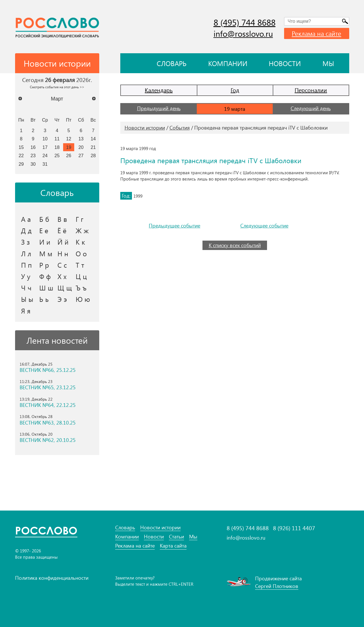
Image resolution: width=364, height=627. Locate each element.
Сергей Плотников (277, 586)
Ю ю (83, 299)
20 (81, 147)
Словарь (172, 63)
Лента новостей (57, 340)
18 (57, 147)
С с (62, 265)
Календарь (159, 90)
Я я (26, 311)
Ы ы (27, 299)
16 (33, 147)
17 (45, 147)
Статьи (176, 537)
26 (69, 155)
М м (46, 253)
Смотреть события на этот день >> (57, 87)
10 (45, 139)
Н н (63, 253)
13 (81, 139)
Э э (62, 299)
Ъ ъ (81, 288)
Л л (26, 253)
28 (93, 155)
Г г (79, 219)
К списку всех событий (235, 245)
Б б (44, 219)
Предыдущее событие (174, 226)
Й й (63, 242)
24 (45, 155)
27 (81, 155)
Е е (44, 230)
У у (26, 276)
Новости (285, 63)
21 (93, 147)
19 (69, 147)
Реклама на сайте (317, 33)
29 (21, 164)
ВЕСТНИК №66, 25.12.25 (48, 370)
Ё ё (62, 230)
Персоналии (311, 90)
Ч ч (26, 288)
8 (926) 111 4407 (294, 528)
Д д (26, 230)
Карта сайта (173, 546)
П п (26, 265)
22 (21, 155)
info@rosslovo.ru (243, 33)
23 (33, 155)
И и (45, 242)
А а (26, 219)
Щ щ (65, 288)
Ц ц (81, 276)
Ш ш (46, 288)
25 (57, 155)
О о (81, 253)
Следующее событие (264, 226)
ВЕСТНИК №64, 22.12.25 (48, 405)
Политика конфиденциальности (52, 578)
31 (45, 164)
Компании (228, 63)
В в (62, 219)
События (180, 128)
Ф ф (45, 276)
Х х (62, 276)
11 (57, 139)
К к (80, 242)
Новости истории (145, 128)
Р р (44, 265)
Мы (328, 63)
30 (33, 164)
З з (25, 242)
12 (69, 139)
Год (235, 90)
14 (93, 139)
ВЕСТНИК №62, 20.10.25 (48, 440)
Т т (80, 265)
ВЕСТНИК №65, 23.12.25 (48, 387)
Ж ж (82, 230)
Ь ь (44, 299)
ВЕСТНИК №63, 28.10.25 (48, 423)
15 (21, 147)
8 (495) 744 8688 (245, 22)
